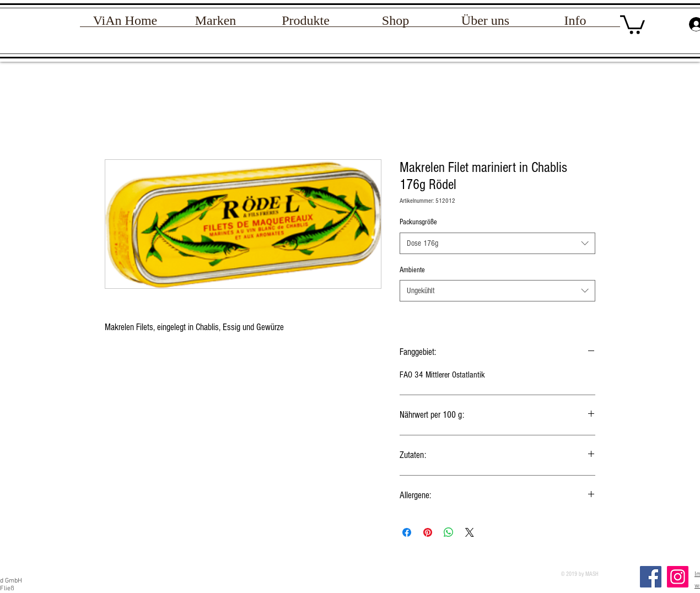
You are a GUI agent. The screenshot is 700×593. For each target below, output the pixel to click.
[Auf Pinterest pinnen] (428, 532)
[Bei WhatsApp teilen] (449, 532)
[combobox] (497, 243)
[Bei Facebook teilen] (407, 532)
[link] (632, 24)
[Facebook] (651, 577)
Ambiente (412, 270)
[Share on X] (470, 532)
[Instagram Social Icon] (678, 577)
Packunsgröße (418, 222)
